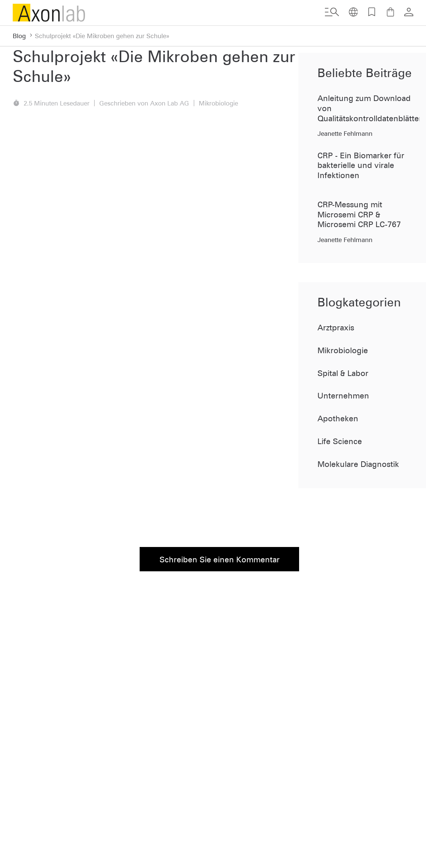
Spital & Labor (343, 373)
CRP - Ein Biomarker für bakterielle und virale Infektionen (361, 165)
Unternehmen (343, 395)
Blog (19, 36)
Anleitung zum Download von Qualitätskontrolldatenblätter (369, 108)
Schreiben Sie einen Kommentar (220, 559)
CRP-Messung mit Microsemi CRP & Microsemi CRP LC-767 (359, 214)
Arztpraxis (336, 327)
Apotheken (338, 418)
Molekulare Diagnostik (358, 464)
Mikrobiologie (343, 350)
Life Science (340, 441)
